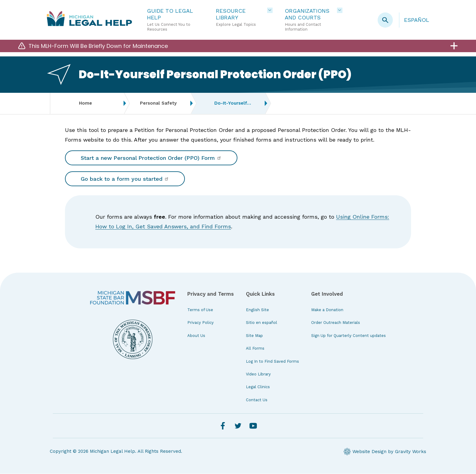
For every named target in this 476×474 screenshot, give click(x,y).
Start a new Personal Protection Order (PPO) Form (151, 158)
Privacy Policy (201, 323)
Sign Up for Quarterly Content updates (348, 336)
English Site (257, 310)
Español (417, 20)
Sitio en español (262, 323)
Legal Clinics (258, 387)
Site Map (254, 336)
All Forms (255, 349)
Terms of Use (200, 310)
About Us (196, 336)
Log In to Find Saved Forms (272, 361)
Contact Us (257, 400)
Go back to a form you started (125, 179)
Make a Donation (327, 310)
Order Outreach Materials (336, 323)
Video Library (258, 374)
